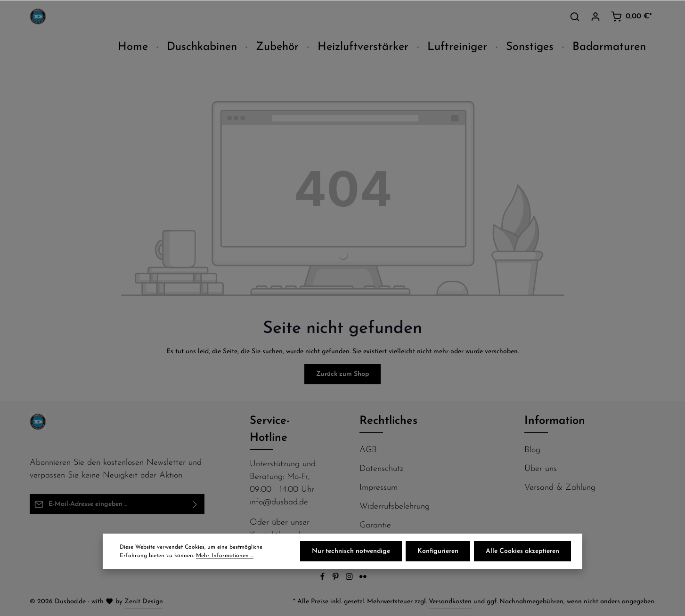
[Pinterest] (337, 579)
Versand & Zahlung (560, 488)
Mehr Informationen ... (225, 556)
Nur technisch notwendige (351, 551)
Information (555, 421)
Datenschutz (381, 469)
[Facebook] (323, 579)
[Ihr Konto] (595, 16)
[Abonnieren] (195, 504)
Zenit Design (144, 602)
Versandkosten (450, 602)
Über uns (541, 469)
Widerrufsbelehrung (395, 507)
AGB (368, 450)
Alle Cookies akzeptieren (522, 551)
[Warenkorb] (631, 16)
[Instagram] (350, 579)
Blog (532, 450)
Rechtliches (388, 421)
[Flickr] (363, 579)
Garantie (375, 525)
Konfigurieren (438, 551)
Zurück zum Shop (342, 374)
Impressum (379, 488)
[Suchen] (575, 16)
